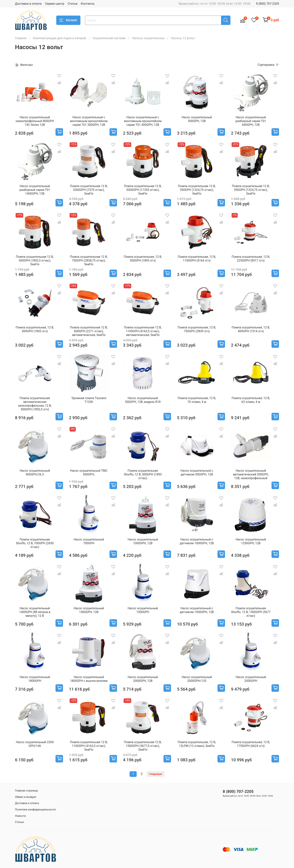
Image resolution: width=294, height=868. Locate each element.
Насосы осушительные (148, 38)
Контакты (88, 4)
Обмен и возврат (26, 797)
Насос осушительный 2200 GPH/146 (35, 744)
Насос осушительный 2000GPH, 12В (143, 679)
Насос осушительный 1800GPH (35, 679)
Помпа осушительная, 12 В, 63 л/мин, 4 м (251, 400)
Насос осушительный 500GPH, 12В (197, 119)
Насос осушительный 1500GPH (143, 610)
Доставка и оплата (28, 4)
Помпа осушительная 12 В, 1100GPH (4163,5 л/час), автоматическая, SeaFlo (143, 331)
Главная (21, 38)
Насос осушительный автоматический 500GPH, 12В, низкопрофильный (251, 474)
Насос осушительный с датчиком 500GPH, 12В (197, 473)
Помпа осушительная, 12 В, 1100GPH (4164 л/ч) (197, 259)
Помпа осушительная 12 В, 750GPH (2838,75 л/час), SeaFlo (89, 260)
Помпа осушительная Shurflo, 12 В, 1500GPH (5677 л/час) (251, 612)
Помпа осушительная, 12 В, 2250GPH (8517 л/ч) (251, 259)
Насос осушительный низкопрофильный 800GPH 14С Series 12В (35, 121)
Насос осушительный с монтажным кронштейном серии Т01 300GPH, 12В (89, 121)
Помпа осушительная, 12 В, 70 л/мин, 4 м (197, 400)
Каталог (68, 20)
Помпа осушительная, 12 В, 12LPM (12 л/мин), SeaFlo (197, 744)
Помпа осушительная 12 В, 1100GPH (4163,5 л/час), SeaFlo (89, 746)
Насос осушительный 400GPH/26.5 (35, 473)
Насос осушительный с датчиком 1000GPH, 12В (197, 541)
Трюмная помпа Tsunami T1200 (89, 400)
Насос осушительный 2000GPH (251, 679)
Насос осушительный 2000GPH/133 (197, 679)
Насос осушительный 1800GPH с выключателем (89, 679)
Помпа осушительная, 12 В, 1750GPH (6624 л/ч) (251, 744)
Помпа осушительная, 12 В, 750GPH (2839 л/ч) (197, 329)
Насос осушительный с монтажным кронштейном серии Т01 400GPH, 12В (143, 121)
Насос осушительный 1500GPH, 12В (89, 610)
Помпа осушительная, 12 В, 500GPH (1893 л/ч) (143, 259)
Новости (20, 816)
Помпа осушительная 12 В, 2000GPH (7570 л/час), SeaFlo (89, 190)
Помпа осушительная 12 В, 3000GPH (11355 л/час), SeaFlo (143, 190)
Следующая (155, 774)
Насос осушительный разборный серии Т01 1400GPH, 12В (35, 190)
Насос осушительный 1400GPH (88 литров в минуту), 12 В (35, 612)
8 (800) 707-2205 (268, 4)
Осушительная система (109, 38)
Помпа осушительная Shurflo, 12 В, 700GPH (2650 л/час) (35, 543)
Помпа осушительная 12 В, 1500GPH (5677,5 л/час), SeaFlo (143, 746)
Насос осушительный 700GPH (89, 541)
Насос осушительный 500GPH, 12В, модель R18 (143, 400)
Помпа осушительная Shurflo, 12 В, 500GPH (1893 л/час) (143, 474)
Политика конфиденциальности (35, 810)
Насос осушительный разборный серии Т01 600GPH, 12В (251, 121)
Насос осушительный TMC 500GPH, (89, 473)
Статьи (73, 4)
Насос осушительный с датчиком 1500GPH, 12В (197, 610)
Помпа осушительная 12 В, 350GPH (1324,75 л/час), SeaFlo (197, 190)
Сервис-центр (55, 4)
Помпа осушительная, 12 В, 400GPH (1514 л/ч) (251, 329)
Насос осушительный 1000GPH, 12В (143, 541)
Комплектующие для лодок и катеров (59, 38)
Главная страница (26, 791)
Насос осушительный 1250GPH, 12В (251, 541)
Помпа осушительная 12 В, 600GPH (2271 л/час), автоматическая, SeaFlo (89, 331)
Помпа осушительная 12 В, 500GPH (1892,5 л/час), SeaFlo (35, 260)
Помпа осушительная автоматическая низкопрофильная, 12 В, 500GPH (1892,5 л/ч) (35, 404)
